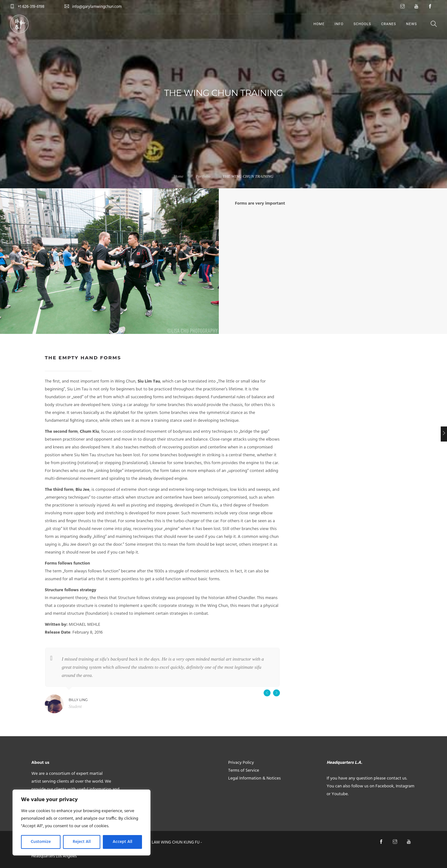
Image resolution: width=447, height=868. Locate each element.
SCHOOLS (362, 24)
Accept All (122, 842)
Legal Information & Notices (255, 778)
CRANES (389, 24)
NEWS (412, 24)
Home (179, 176)
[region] (82, 822)
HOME (319, 24)
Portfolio (203, 176)
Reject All (82, 842)
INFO (339, 24)
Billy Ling (78, 700)
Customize (41, 842)
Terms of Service (244, 771)
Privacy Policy (241, 763)
